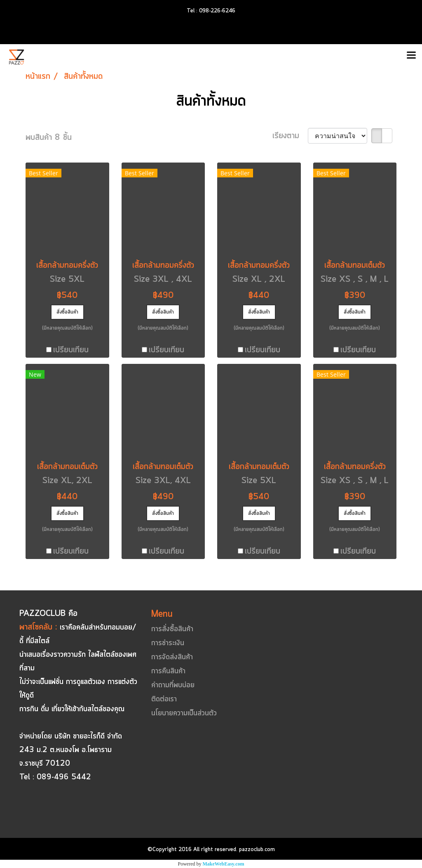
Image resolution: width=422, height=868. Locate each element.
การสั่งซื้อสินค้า (172, 629)
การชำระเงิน (168, 643)
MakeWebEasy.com (224, 864)
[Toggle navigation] (411, 56)
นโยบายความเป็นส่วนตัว (184, 713)
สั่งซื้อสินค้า (67, 312)
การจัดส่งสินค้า (172, 657)
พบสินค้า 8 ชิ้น (49, 138)
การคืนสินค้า (168, 671)
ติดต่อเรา (164, 699)
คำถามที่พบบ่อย (173, 685)
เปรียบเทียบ (71, 350)
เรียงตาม (290, 136)
